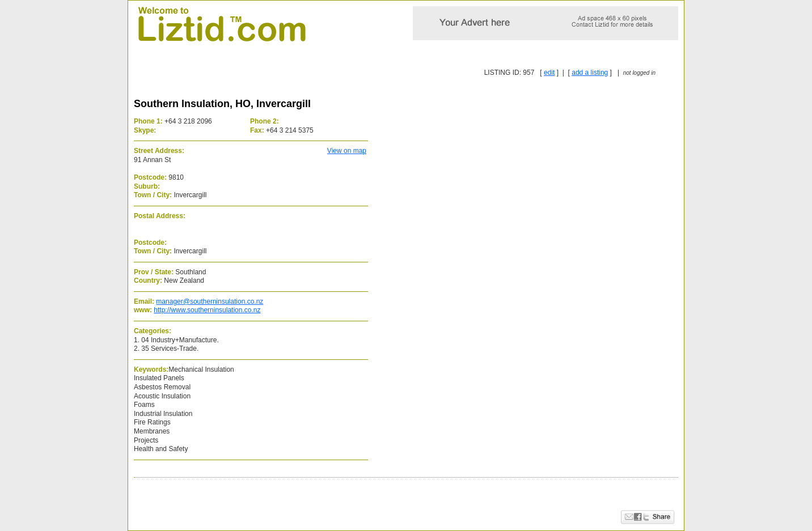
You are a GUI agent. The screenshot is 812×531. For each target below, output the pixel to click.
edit (549, 73)
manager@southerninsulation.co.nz (210, 301)
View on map (347, 151)
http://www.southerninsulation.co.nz (207, 310)
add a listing (590, 73)
